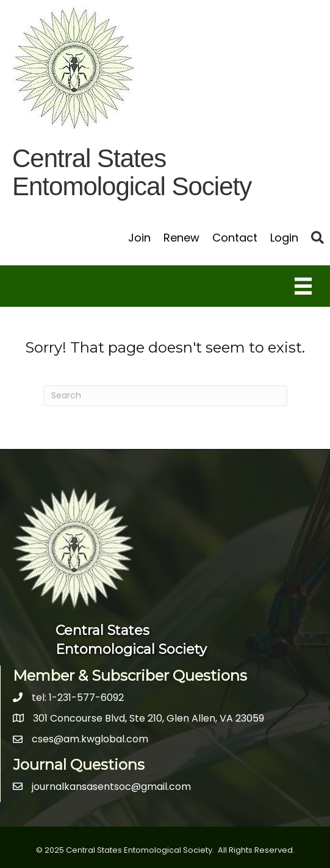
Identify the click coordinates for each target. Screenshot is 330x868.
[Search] (165, 396)
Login (284, 238)
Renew (181, 238)
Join (139, 238)
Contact (235, 238)
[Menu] (303, 286)
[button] (317, 238)
